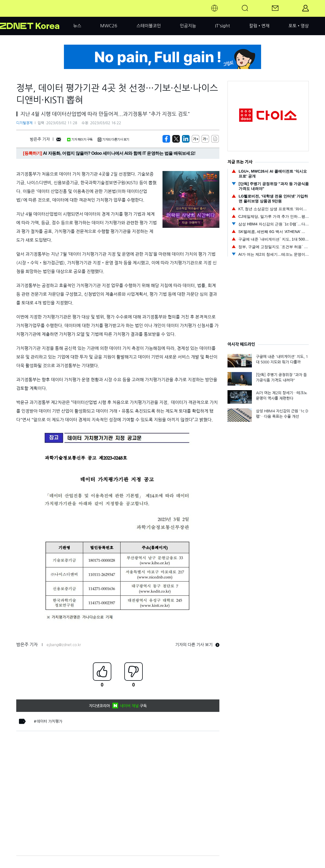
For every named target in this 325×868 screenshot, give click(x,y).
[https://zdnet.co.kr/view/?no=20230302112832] (166, 139)
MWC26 (109, 26)
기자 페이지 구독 (80, 140)
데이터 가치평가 (49, 721)
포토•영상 (299, 26)
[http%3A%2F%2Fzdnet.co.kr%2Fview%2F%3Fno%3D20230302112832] (186, 139)
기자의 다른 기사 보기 (197, 645)
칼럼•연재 (259, 26)
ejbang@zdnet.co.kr (64, 645)
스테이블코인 (149, 26)
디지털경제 (24, 123)
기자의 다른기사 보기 (113, 140)
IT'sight (222, 26)
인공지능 (188, 26)
